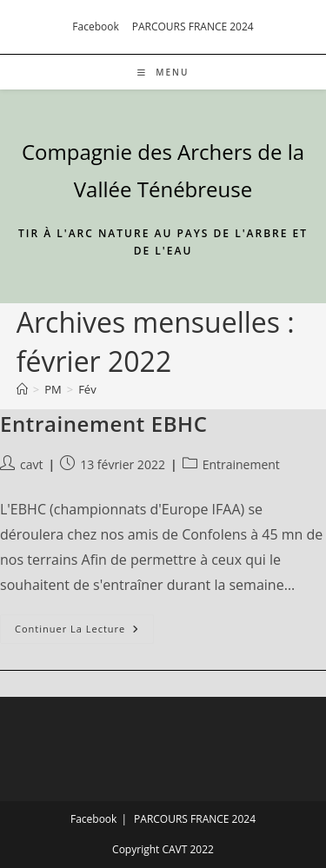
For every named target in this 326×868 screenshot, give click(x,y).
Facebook (95, 27)
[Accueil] (22, 389)
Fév (87, 389)
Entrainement (241, 464)
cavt (31, 464)
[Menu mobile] (163, 72)
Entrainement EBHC (104, 424)
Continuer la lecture (84, 632)
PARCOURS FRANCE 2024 (193, 27)
